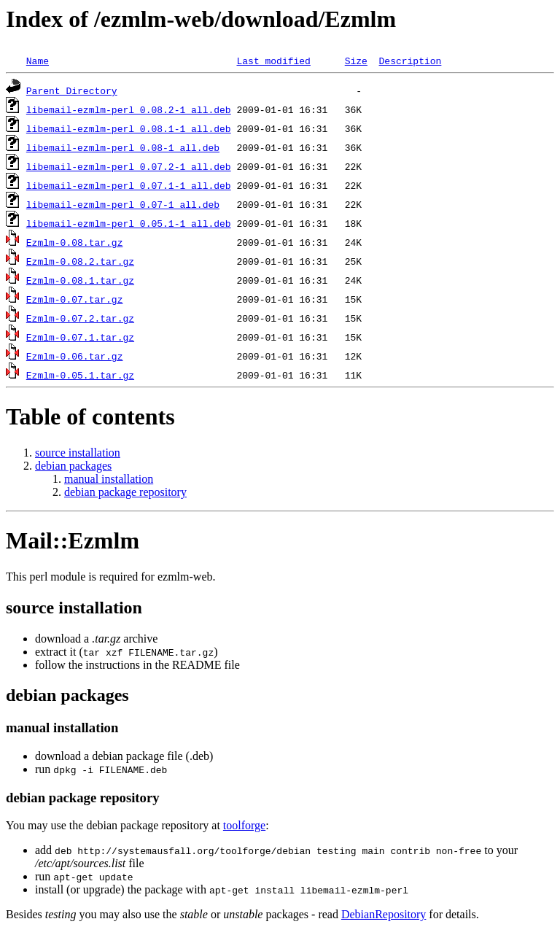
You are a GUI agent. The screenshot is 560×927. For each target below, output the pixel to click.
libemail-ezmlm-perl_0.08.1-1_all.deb (129, 128)
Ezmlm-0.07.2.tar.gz (80, 318)
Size (356, 61)
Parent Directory (72, 90)
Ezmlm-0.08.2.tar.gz (80, 261)
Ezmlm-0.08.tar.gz (75, 242)
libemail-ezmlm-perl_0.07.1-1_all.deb (129, 185)
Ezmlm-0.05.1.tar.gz (80, 375)
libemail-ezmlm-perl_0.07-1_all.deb (123, 204)
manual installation (109, 479)
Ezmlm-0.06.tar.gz (75, 356)
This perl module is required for (109, 577)
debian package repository (125, 492)
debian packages (73, 466)
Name (38, 61)
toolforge (244, 825)
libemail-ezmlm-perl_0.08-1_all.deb (123, 147)
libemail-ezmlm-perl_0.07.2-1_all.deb (129, 166)
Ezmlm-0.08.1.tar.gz (80, 280)
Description (410, 61)
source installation (78, 453)
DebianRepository (384, 914)
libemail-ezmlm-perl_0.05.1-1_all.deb (129, 223)
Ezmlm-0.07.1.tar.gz (80, 337)
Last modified (273, 61)
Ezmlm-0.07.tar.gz (75, 299)
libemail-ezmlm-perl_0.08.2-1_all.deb (129, 109)
